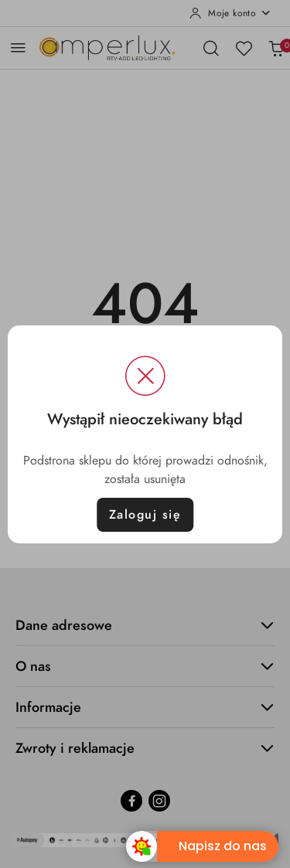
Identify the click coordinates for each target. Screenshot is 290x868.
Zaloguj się (145, 515)
